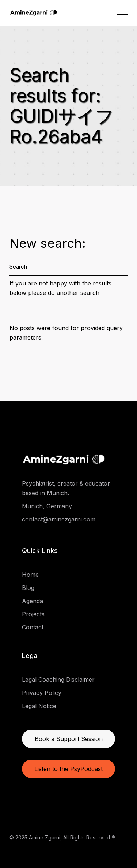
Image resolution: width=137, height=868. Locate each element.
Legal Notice (39, 706)
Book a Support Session (69, 739)
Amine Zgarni (45, 837)
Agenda (33, 601)
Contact (33, 627)
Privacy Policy (42, 693)
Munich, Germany (47, 506)
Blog (28, 588)
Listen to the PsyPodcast (68, 769)
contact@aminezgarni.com (59, 519)
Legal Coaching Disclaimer (58, 680)
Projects (33, 614)
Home (30, 575)
